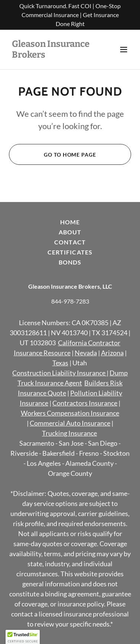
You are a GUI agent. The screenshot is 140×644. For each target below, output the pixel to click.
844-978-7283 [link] (70, 301)
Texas (60, 363)
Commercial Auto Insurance (70, 423)
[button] (124, 49)
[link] (52, 55)
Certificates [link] (70, 252)
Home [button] (70, 222)
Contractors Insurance (85, 403)
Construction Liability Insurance (59, 373)
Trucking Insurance (69, 433)
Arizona (112, 353)
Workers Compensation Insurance (70, 413)
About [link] (70, 232)
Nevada (86, 353)
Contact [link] (70, 242)
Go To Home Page (70, 155)
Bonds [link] (70, 262)
